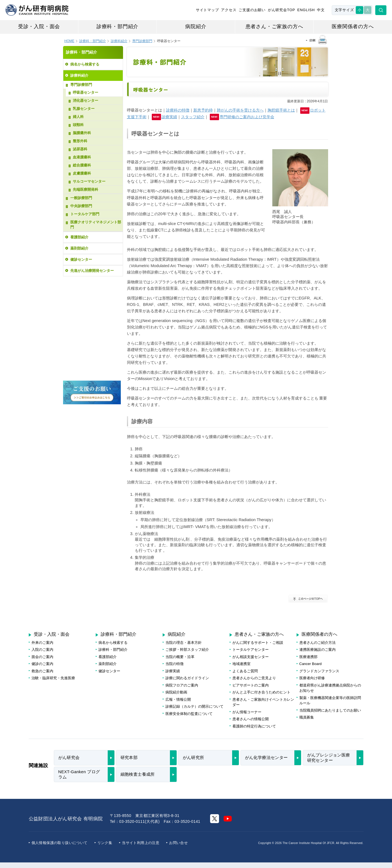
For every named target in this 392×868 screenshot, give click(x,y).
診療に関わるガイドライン (187, 678)
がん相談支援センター (251, 657)
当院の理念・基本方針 (184, 643)
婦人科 (78, 117)
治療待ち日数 (92, 321)
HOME (69, 41)
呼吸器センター (86, 92)
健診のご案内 (42, 664)
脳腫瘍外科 (82, 133)
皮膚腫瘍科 (82, 173)
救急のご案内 (42, 671)
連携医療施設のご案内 (318, 650)
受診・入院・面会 (39, 26)
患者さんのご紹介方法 (318, 643)
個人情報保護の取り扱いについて (60, 843)
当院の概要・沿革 (180, 657)
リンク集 (105, 843)
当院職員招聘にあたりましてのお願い (330, 710)
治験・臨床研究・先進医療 (53, 678)
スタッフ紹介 (193, 117)
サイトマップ (207, 10)
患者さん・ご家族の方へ (274, 26)
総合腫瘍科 (82, 165)
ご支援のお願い (252, 10)
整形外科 (80, 141)
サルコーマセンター (89, 181)
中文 (321, 10)
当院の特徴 (175, 664)
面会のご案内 (42, 657)
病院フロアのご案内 (92, 368)
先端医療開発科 (86, 189)
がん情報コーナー (247, 712)
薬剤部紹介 (79, 248)
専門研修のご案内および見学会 (247, 117)
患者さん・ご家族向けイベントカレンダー (263, 702)
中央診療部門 (81, 206)
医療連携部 (308, 657)
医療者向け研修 (312, 678)
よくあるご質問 (245, 671)
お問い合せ (178, 843)
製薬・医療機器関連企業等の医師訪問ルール (330, 701)
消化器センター (86, 101)
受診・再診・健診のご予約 (91, 294)
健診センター (81, 259)
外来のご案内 (42, 643)
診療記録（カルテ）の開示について (194, 706)
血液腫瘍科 (82, 157)
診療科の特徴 (178, 110)
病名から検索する (85, 64)
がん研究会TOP (282, 10)
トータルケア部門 (85, 214)
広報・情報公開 (178, 699)
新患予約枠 (203, 110)
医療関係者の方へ (353, 26)
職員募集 (307, 717)
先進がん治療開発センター (92, 271)
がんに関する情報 (92, 345)
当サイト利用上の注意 (141, 843)
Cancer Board (311, 664)
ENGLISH (306, 10)
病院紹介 (196, 26)
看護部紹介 (79, 237)
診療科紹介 (119, 41)
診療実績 (169, 117)
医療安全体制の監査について (189, 714)
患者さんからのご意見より (254, 678)
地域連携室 (241, 664)
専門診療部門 (81, 85)
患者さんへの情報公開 (251, 719)
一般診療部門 (81, 198)
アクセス (229, 10)
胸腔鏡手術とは (281, 110)
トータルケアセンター (251, 650)
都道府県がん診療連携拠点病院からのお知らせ (330, 688)
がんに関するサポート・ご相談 (258, 643)
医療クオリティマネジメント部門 (96, 225)
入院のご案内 (42, 650)
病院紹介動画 (176, 692)
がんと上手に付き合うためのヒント (261, 692)
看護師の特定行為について (254, 726)
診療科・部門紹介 (117, 26)
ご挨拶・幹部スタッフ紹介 (187, 650)
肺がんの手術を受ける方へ (240, 110)
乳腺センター (84, 109)
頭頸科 (78, 125)
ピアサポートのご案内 (251, 685)
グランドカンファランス (319, 671)
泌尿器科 (80, 149)
